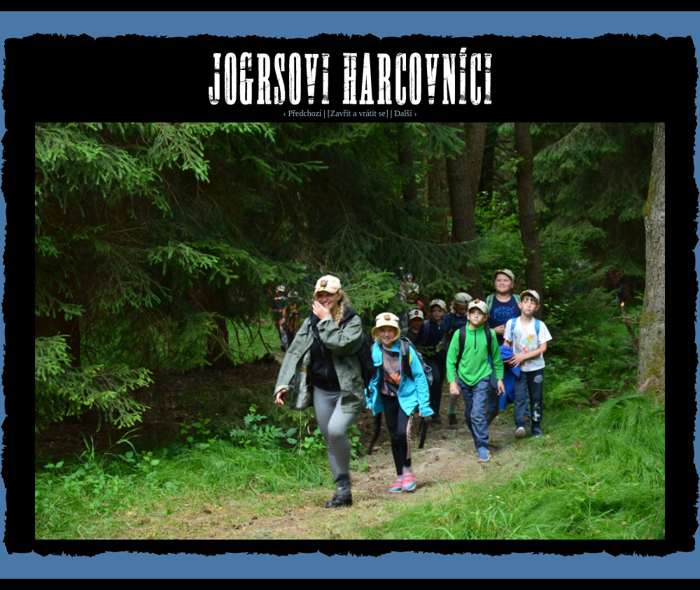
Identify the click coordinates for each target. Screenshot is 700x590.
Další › (405, 113)
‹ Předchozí (302, 113)
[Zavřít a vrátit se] (358, 113)
